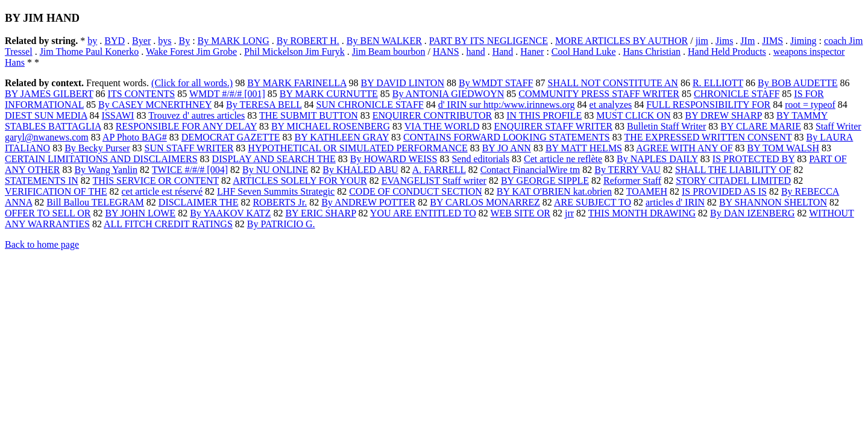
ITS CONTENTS (142, 94)
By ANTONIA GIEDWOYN (448, 94)
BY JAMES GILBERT (49, 94)
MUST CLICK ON (633, 115)
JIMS (772, 41)
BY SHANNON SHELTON (773, 202)
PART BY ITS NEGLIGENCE (489, 41)
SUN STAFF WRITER (189, 148)
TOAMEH (647, 191)
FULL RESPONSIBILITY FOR (708, 105)
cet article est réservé (162, 191)
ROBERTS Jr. (280, 202)
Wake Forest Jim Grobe (191, 52)
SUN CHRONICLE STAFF (370, 105)
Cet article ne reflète (563, 159)
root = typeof (810, 105)
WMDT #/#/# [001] (227, 94)
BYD (115, 41)
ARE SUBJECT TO (593, 202)
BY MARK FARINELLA (297, 83)
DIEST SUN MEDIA (46, 115)
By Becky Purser (97, 148)
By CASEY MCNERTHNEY (155, 105)
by (92, 41)
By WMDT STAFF (496, 83)
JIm (747, 41)
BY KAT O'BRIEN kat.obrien (554, 191)
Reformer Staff (632, 181)
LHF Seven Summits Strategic (276, 191)
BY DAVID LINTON (403, 83)
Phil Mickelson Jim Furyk (294, 52)
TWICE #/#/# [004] (190, 170)
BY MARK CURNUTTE (329, 94)
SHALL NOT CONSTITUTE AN (612, 83)
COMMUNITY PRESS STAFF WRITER (599, 94)
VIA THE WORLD (442, 126)
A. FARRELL (439, 170)
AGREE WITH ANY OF (684, 148)
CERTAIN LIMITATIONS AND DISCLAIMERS (101, 159)
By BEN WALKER (384, 41)
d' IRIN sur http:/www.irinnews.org (507, 105)
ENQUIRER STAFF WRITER (553, 126)
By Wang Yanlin (106, 170)
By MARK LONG (234, 41)
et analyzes (611, 105)
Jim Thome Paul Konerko (90, 52)
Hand (503, 52)
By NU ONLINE (275, 170)
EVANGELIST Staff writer (434, 181)
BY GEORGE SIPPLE (545, 181)
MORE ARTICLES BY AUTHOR (621, 41)
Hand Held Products (727, 52)
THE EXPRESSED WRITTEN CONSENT (708, 137)
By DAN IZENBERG (752, 213)
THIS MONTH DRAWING (642, 213)
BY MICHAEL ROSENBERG (331, 126)
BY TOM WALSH (783, 148)
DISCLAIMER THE (199, 202)
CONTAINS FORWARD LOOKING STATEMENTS (507, 137)
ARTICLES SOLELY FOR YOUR (300, 181)
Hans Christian (652, 52)
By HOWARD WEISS (394, 159)
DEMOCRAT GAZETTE (231, 137)
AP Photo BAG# (135, 137)
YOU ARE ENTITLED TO (423, 213)
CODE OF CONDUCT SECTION (416, 191)
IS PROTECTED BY (753, 159)
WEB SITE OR (520, 213)
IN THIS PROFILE (544, 115)
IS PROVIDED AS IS (724, 191)
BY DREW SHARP (723, 115)
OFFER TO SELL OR (48, 213)
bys (165, 41)
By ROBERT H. (308, 41)
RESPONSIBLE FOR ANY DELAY (186, 126)
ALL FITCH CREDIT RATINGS (168, 224)
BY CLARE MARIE (761, 126)
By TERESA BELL (264, 105)
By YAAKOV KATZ (230, 213)
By (184, 41)
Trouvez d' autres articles (197, 115)
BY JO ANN (507, 148)
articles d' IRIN (675, 202)
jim (702, 41)
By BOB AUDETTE (797, 83)
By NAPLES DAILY (657, 159)
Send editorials (480, 159)
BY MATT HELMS (584, 148)
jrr (569, 213)
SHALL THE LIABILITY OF (733, 170)
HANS (446, 52)
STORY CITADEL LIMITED (733, 181)
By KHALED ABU (360, 170)
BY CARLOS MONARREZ (485, 202)
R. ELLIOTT (718, 83)
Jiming (804, 41)
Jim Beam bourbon (389, 52)
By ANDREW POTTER (368, 202)
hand (476, 52)
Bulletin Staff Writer (666, 126)
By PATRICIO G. (281, 224)
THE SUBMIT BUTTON (309, 115)
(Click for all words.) (192, 83)
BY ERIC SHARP (320, 213)
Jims (724, 41)
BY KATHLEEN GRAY (342, 137)
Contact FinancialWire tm (530, 170)
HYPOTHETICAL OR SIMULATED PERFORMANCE (357, 148)
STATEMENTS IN (42, 181)
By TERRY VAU (627, 170)
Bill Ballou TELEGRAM (95, 202)
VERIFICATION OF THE (56, 191)
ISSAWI (118, 115)
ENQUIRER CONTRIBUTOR (432, 115)
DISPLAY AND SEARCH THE (274, 159)
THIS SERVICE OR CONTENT (156, 181)
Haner (532, 52)
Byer (141, 41)
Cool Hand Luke (584, 52)
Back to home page (42, 244)
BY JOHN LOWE (140, 213)
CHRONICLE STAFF (737, 94)
